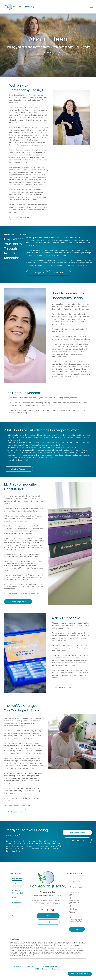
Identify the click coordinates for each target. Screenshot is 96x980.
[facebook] (47, 910)
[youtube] (53, 910)
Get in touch (9, 806)
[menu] (91, 7)
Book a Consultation (23, 806)
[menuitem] (20, 879)
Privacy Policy (78, 921)
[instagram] (42, 910)
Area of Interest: (74, 892)
